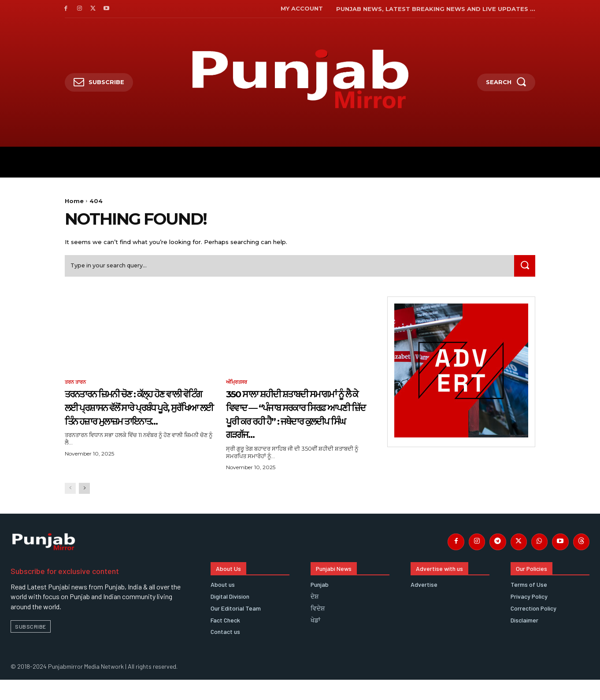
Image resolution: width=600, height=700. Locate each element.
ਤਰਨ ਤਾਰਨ (76, 385)
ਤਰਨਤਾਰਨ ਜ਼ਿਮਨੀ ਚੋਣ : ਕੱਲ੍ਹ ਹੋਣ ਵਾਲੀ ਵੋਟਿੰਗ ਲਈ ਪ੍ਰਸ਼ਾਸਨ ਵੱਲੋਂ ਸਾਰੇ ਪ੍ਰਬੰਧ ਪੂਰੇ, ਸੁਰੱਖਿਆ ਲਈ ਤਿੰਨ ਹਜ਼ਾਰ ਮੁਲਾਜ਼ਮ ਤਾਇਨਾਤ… (139, 416)
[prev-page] (70, 506)
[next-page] (84, 506)
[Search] (523, 268)
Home (74, 201)
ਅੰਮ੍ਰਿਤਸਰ (237, 385)
